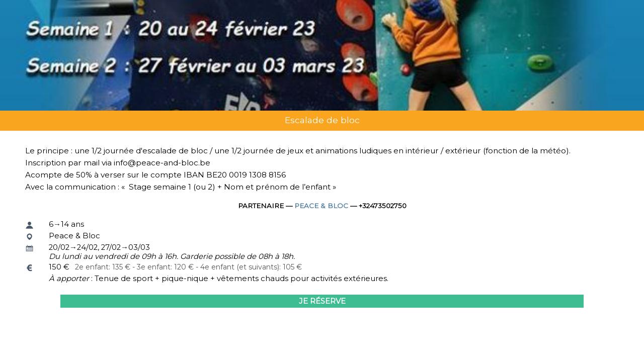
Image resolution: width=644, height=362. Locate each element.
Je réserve (322, 301)
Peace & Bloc (321, 206)
